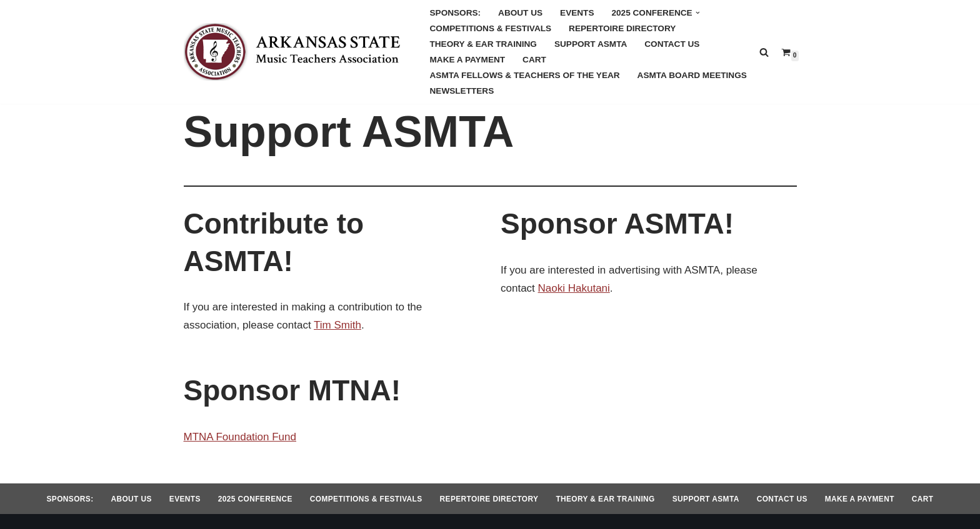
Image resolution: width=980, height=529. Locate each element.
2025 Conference (255, 499)
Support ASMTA (591, 44)
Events (577, 13)
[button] (698, 13)
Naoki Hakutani (574, 288)
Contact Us (672, 44)
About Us (520, 13)
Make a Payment (468, 60)
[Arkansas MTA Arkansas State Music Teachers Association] (296, 52)
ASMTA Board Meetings (692, 75)
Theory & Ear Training (483, 44)
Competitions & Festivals (491, 28)
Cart (534, 60)
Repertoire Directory (622, 28)
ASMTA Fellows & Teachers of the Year (525, 75)
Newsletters (462, 91)
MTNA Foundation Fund (240, 437)
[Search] (764, 52)
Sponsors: (456, 13)
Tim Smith (337, 325)
